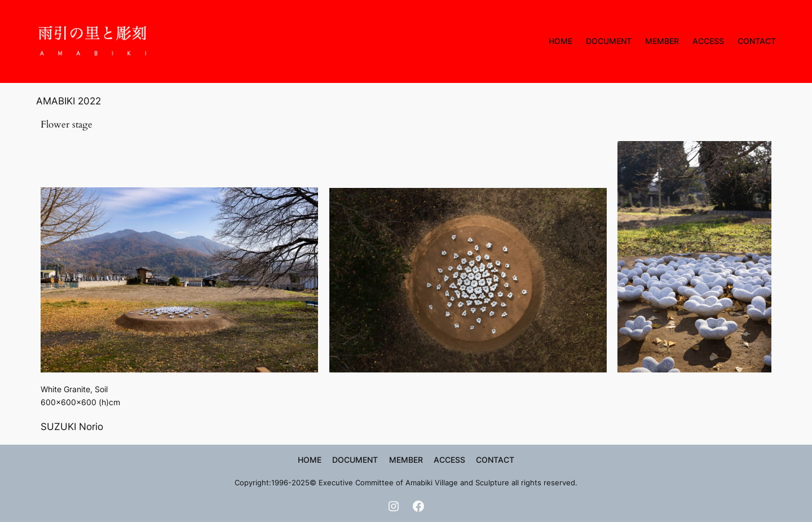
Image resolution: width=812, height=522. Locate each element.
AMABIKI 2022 (69, 101)
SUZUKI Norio (72, 427)
